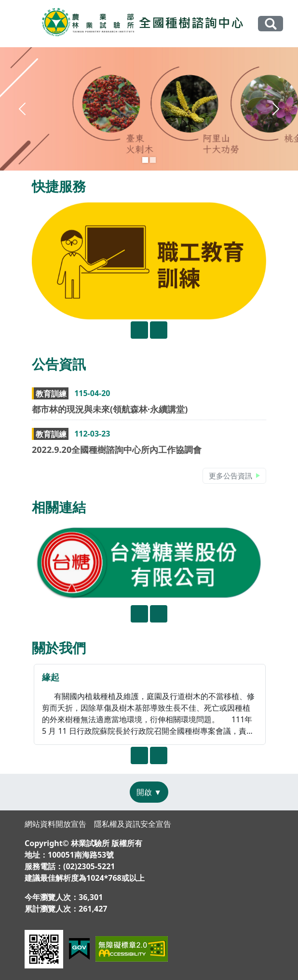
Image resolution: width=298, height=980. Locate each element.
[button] (22, 109)
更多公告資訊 (230, 476)
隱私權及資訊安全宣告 (133, 824)
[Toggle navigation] (21, 24)
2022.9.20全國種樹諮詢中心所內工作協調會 (117, 450)
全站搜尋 (271, 23)
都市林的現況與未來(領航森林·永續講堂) (110, 409)
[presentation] (139, 330)
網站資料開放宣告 (55, 824)
